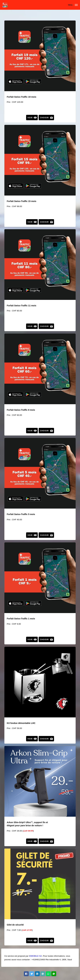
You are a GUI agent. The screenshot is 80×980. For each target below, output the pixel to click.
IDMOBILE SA (35, 956)
